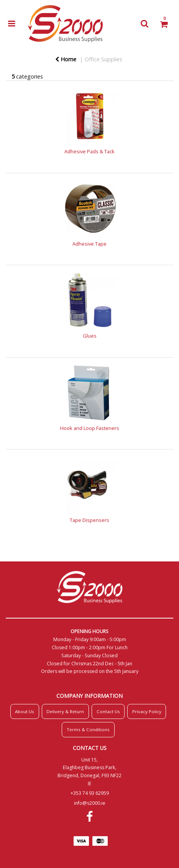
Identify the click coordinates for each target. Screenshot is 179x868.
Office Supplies (103, 59)
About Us (25, 711)
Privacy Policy (147, 711)
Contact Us (108, 711)
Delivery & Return (65, 711)
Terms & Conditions (88, 729)
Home (66, 59)
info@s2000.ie (90, 803)
